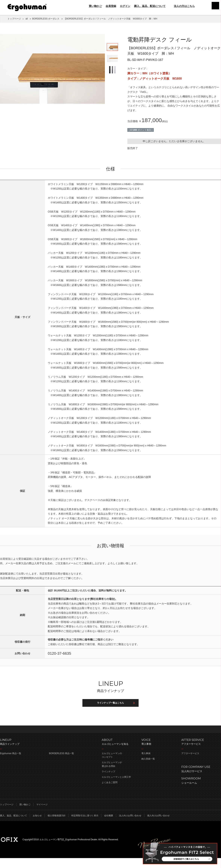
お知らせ (37, 825)
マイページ (42, 814)
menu (214, 7)
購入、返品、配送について (150, 6)
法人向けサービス (199, 779)
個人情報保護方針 (57, 825)
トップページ (14, 19)
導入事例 (146, 763)
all (27, 19)
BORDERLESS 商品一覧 (61, 763)
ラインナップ (108, 781)
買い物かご (95, 6)
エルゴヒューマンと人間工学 (116, 787)
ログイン (125, 6)
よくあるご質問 (110, 792)
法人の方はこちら (182, 6)
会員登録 (111, 6)
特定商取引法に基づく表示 (85, 825)
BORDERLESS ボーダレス (46, 19)
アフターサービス (190, 763)
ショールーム (199, 790)
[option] (52, 69)
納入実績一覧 (148, 769)
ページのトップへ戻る (110, 737)
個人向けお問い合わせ (158, 825)
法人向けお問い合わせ (130, 825)
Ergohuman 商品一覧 (11, 763)
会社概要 (109, 825)
